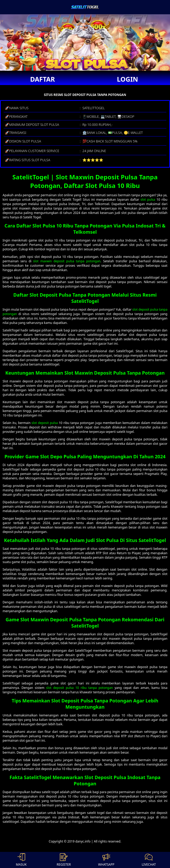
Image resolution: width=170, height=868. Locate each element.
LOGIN (127, 79)
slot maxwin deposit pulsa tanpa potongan (67, 261)
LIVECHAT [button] (149, 860)
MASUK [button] (21, 860)
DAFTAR (42, 79)
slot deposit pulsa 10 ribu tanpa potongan (79, 688)
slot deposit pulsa (45, 423)
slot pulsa (148, 200)
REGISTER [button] (64, 860)
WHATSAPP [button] (106, 860)
